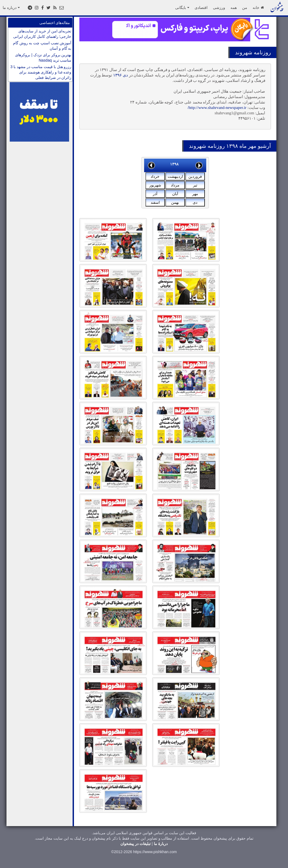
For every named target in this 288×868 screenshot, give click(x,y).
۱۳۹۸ (174, 164)
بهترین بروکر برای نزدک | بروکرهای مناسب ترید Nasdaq (43, 58)
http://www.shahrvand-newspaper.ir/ (217, 108)
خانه (258, 8)
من (245, 8)
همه (234, 8)
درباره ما (11, 8)
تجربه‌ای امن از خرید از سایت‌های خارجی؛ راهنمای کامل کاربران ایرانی (42, 34)
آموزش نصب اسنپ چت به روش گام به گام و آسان (42, 46)
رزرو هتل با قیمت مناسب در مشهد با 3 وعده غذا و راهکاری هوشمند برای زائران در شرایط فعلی (41, 72)
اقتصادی (201, 8)
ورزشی (219, 8)
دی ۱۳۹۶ (121, 75)
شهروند (244, 52)
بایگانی (182, 8)
